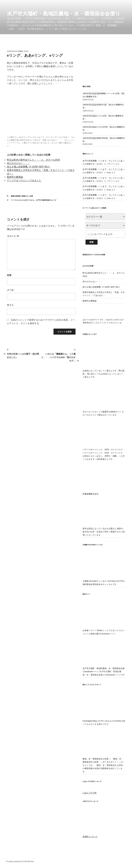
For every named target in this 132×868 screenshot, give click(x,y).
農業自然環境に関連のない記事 (22, 196)
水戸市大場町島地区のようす (46, 200)
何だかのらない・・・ (18, 163)
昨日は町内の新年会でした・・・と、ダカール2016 (33, 160)
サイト (10, 305)
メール (10, 290)
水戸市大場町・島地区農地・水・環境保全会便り (64, 14)
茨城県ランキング (90, 837)
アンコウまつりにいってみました (24, 180)
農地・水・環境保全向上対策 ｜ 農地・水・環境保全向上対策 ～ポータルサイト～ (104, 759)
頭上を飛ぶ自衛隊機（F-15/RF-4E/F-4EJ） (29, 167)
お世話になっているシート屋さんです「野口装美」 (104, 371)
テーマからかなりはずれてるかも (23, 200)
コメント (13, 236)
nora (26, 51)
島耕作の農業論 (15, 177)
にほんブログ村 (90, 793)
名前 (9, 275)
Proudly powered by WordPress (20, 861)
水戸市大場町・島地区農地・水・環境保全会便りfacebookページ (104, 668)
